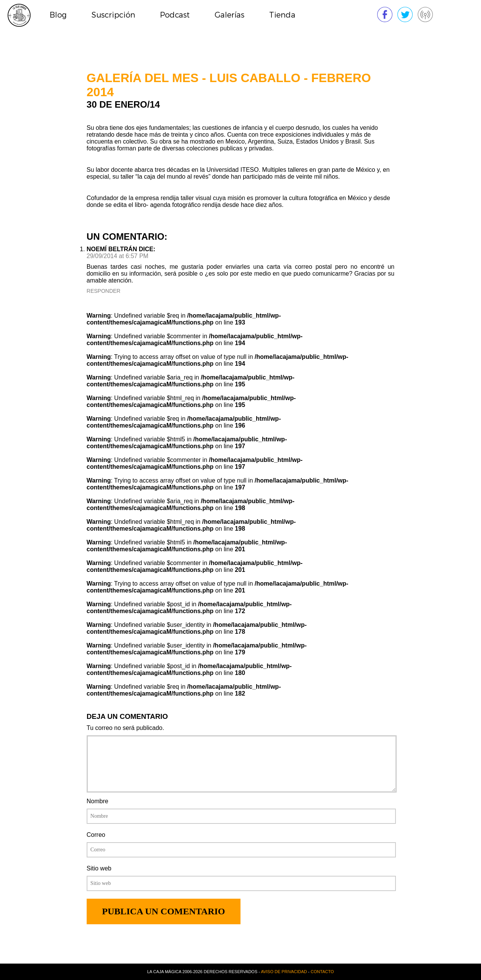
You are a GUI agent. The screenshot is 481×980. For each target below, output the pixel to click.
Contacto (322, 972)
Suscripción (113, 15)
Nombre (98, 801)
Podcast (175, 15)
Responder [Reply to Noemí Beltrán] (104, 291)
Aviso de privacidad (284, 972)
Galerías (229, 15)
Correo (96, 835)
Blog (58, 15)
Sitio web (99, 868)
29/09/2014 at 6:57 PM (118, 256)
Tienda (282, 15)
